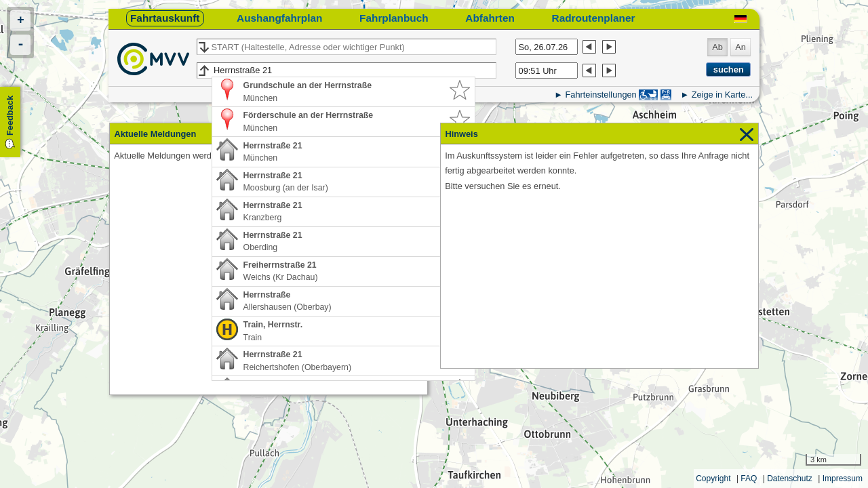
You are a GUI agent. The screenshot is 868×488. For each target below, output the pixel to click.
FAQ (749, 479)
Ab (717, 47)
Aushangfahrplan (279, 18)
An (741, 47)
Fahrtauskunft (165, 18)
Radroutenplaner (594, 18)
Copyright (713, 479)
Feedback (10, 116)
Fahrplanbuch (394, 18)
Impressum (843, 479)
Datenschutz (790, 479)
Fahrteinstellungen (600, 95)
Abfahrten (490, 18)
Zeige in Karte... (722, 95)
